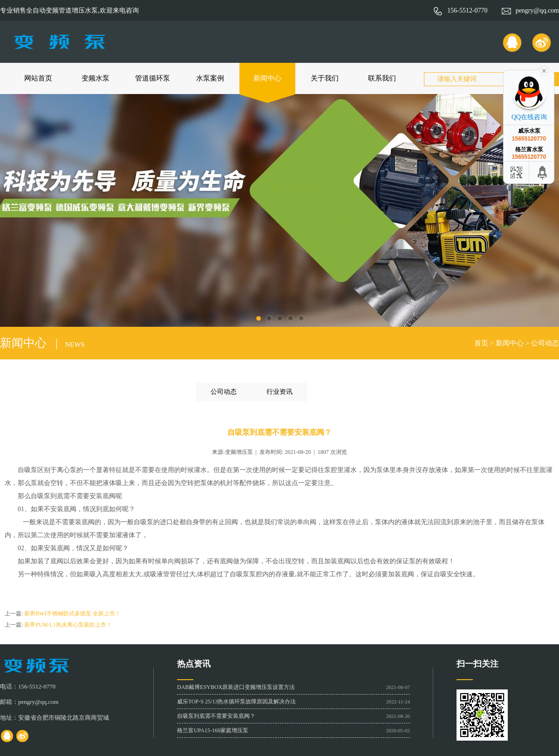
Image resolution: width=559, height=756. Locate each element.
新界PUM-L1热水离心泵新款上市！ (68, 625)
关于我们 (325, 78)
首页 (481, 343)
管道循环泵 (153, 78)
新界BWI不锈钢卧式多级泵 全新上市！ (72, 614)
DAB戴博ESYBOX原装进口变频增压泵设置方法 (236, 687)
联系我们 (382, 78)
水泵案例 (210, 78)
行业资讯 (279, 392)
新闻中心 (267, 78)
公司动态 (545, 343)
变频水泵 (95, 78)
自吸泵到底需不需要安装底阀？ (216, 716)
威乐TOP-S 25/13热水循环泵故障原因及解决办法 (236, 702)
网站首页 (38, 78)
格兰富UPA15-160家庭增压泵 (213, 730)
